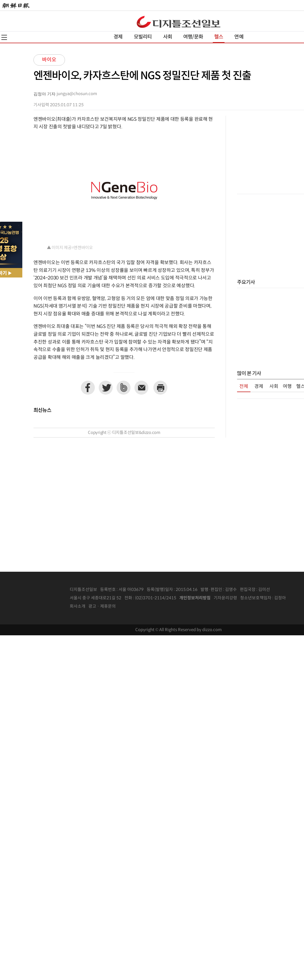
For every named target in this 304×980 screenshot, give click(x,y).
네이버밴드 (124, 388)
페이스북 (88, 388)
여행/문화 (193, 37)
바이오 (49, 60)
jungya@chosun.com (77, 94)
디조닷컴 (178, 22)
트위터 (106, 388)
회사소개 (78, 606)
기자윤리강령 (225, 598)
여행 (287, 387)
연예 (239, 37)
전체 (244, 387)
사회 (168, 37)
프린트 (160, 388)
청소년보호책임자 (256, 598)
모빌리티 (143, 37)
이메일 (141, 388)
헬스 (219, 37)
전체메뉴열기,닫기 (4, 37)
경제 (118, 37)
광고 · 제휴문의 (102, 606)
